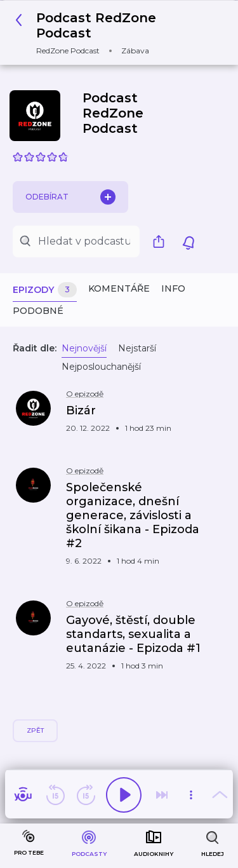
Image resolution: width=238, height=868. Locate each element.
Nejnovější (84, 348)
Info (173, 288)
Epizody (45, 290)
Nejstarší (137, 348)
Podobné (38, 311)
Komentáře (119, 288)
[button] (114, 33)
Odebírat (70, 197)
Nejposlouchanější (101, 367)
